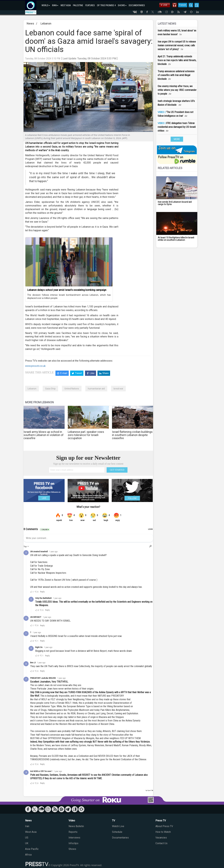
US (27, 838)
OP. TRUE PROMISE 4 (106, 5)
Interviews (74, 838)
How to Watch (163, 832)
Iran (27, 826)
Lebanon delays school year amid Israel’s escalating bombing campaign (67, 290)
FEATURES (90, 5)
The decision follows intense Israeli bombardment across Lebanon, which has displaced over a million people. (69, 296)
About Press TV (164, 826)
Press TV (161, 821)
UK (27, 843)
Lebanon (46, 23)
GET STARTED (117, 470)
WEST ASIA (66, 5)
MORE (177, 139)
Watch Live (118, 826)
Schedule (117, 832)
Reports (73, 832)
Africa (28, 855)
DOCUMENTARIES (137, 5)
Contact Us (161, 843)
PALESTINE (78, 5)
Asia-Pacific (32, 849)
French (182, 5)
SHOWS (122, 5)
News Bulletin (76, 826)
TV (114, 821)
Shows (72, 849)
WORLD (46, 5)
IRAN (55, 5)
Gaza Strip (50, 389)
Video (72, 821)
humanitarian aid (96, 389)
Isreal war (118, 389)
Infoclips (73, 843)
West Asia (31, 832)
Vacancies (161, 838)
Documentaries (120, 838)
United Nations (72, 389)
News (30, 23)
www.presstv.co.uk (35, 366)
